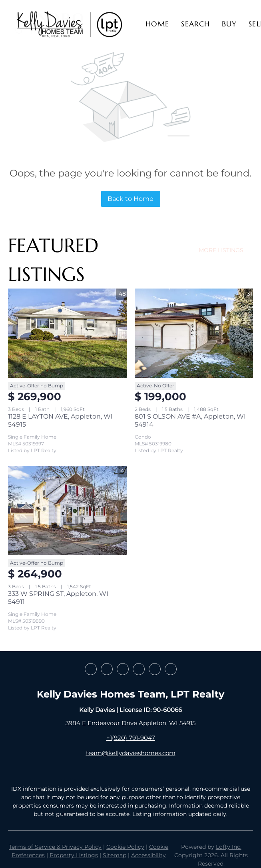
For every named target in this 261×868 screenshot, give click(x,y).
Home (157, 24)
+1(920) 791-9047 (131, 738)
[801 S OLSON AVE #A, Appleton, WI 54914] (194, 333)
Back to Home (130, 199)
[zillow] (123, 669)
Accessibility (148, 855)
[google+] (171, 669)
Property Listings (74, 855)
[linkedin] (107, 669)
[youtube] (155, 669)
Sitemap (115, 855)
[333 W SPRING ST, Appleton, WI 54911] (67, 510)
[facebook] (91, 669)
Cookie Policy (125, 847)
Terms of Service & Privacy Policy (55, 847)
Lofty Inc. (229, 847)
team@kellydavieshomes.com (131, 753)
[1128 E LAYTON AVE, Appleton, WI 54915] (67, 333)
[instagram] (139, 669)
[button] (69, 24)
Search (195, 24)
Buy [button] (229, 24)
